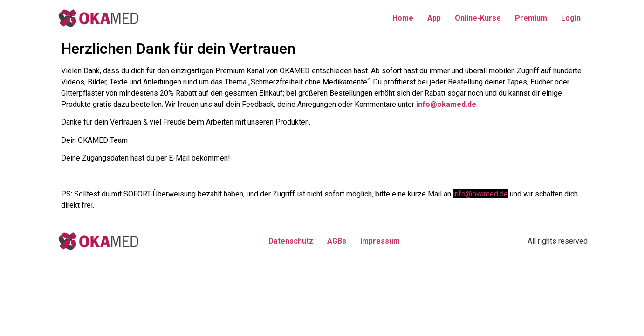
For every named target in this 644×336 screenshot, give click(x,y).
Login (571, 18)
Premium (531, 18)
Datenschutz (291, 241)
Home (403, 18)
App (434, 18)
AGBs (337, 241)
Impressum (380, 241)
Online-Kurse (478, 18)
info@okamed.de (446, 104)
